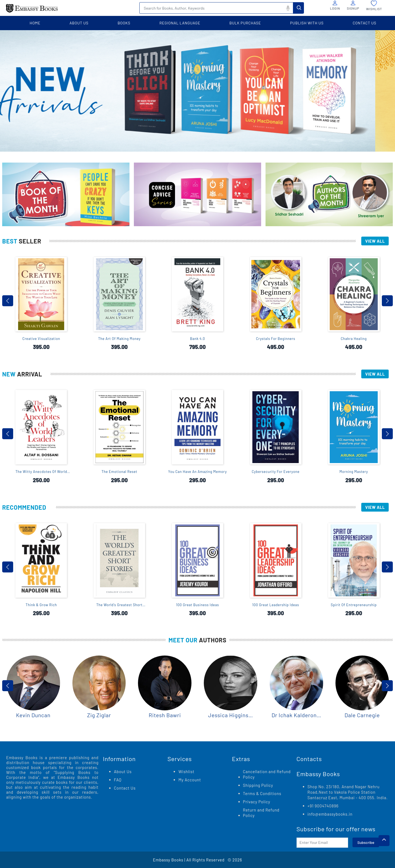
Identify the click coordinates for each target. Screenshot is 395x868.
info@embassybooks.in (330, 814)
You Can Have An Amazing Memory (198, 472)
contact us (365, 23)
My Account (190, 780)
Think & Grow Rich (41, 605)
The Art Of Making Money (119, 339)
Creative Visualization (41, 339)
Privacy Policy (257, 802)
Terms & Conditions (262, 793)
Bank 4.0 (198, 339)
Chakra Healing (354, 339)
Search (298, 8)
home (35, 23)
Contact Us (125, 788)
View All (375, 241)
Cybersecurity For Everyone (276, 472)
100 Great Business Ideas (198, 605)
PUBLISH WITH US (307, 23)
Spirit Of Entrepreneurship (354, 605)
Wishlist (186, 771)
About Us (123, 771)
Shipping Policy (258, 785)
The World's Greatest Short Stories (119, 605)
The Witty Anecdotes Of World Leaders (41, 472)
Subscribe (366, 842)
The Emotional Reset (119, 472)
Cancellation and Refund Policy (267, 774)
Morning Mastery (354, 472)
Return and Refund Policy (261, 813)
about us (79, 23)
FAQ (118, 780)
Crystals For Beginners (276, 339)
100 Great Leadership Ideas (276, 605)
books (124, 23)
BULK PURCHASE (245, 23)
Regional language (180, 23)
